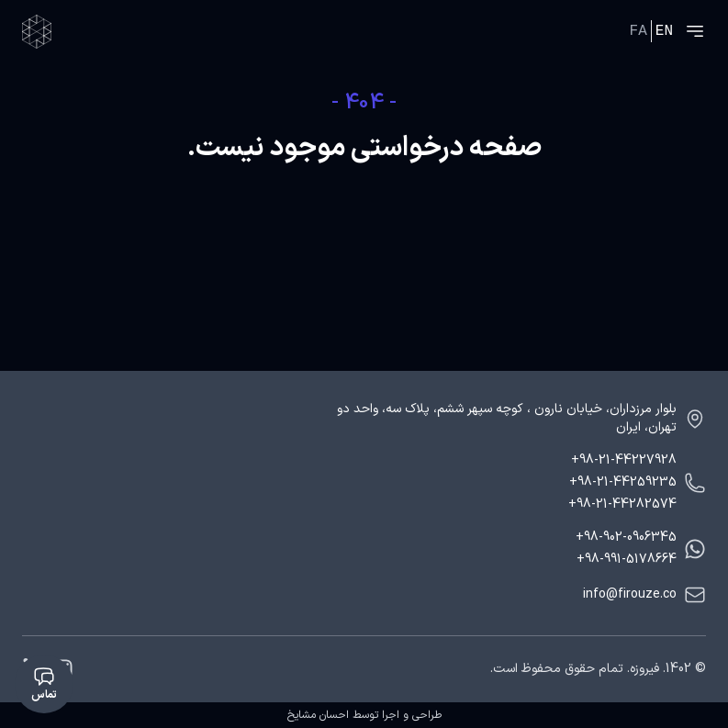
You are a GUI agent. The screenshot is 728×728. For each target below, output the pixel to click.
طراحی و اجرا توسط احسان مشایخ (364, 715)
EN (664, 31)
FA (638, 31)
